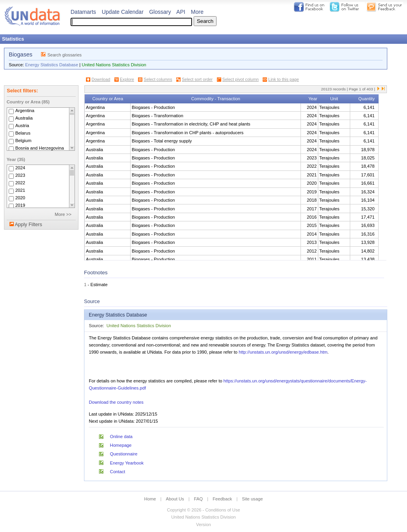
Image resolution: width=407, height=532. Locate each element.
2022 (20, 183)
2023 (20, 175)
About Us (175, 499)
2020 (20, 198)
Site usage (253, 499)
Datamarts (83, 12)
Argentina (25, 111)
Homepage (121, 445)
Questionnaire (124, 454)
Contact (118, 472)
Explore (127, 79)
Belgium (23, 140)
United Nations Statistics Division (114, 65)
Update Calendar (123, 12)
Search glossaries (64, 55)
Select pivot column (241, 79)
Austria (22, 126)
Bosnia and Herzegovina (40, 148)
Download (101, 79)
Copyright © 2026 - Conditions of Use (203, 510)
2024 (20, 168)
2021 (20, 190)
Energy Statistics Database (52, 65)
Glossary (160, 12)
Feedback (222, 499)
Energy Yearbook (127, 463)
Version (203, 525)
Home (150, 499)
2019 (20, 205)
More (197, 12)
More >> (63, 214)
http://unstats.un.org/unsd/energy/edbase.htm (283, 352)
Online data (121, 436)
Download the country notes (116, 402)
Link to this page (284, 79)
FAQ (198, 499)
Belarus (23, 133)
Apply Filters (28, 225)
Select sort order (197, 79)
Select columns (158, 79)
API (181, 12)
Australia (24, 118)
